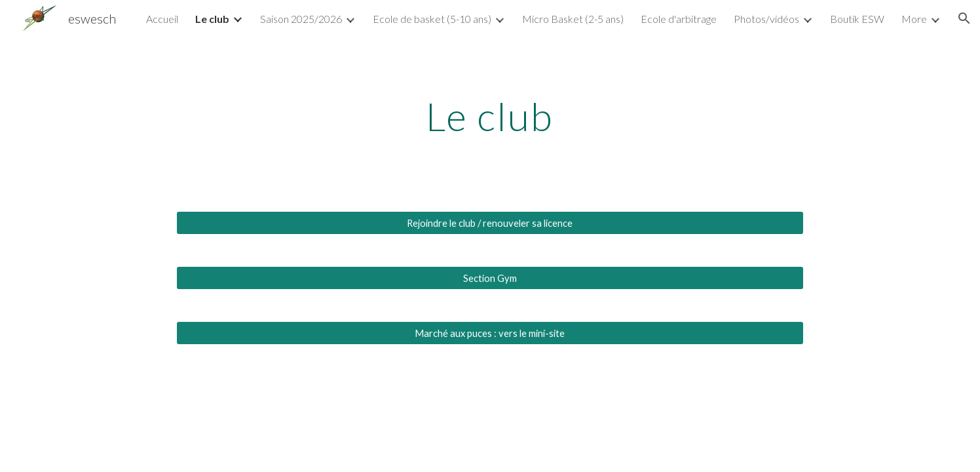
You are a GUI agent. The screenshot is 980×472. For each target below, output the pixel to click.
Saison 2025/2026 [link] (301, 19)
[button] (964, 18)
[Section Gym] (490, 278)
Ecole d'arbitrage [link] (679, 19)
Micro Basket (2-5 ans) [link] (573, 19)
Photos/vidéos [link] (766, 19)
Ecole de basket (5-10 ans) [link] (432, 19)
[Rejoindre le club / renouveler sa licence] (490, 223)
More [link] (914, 19)
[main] (490, 116)
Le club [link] (212, 19)
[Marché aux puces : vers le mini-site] (490, 333)
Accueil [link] (162, 19)
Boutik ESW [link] (857, 19)
